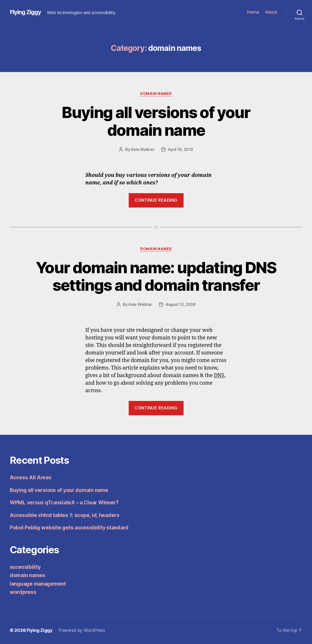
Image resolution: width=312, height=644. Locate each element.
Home (253, 12)
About (271, 12)
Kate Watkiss (143, 149)
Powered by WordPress (82, 630)
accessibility (25, 567)
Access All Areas (31, 477)
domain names (156, 94)
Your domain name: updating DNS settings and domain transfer (156, 276)
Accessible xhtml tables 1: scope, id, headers (65, 515)
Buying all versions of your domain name (156, 121)
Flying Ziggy (25, 12)
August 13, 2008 (180, 304)
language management (38, 584)
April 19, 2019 (180, 149)
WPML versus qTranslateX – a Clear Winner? (64, 503)
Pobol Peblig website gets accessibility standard (69, 528)
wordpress (23, 592)
